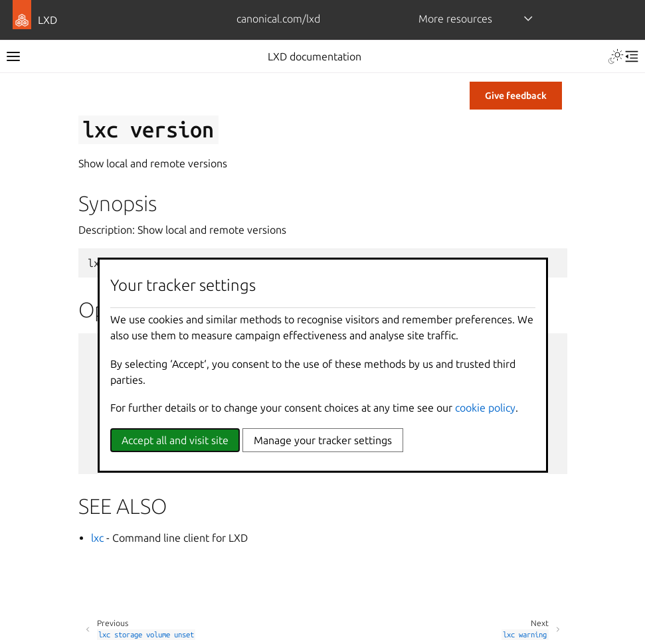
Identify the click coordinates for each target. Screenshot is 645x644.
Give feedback (516, 96)
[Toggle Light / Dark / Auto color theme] (616, 56)
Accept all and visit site (175, 440)
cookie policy (485, 408)
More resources (455, 19)
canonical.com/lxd (278, 19)
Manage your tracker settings (323, 440)
